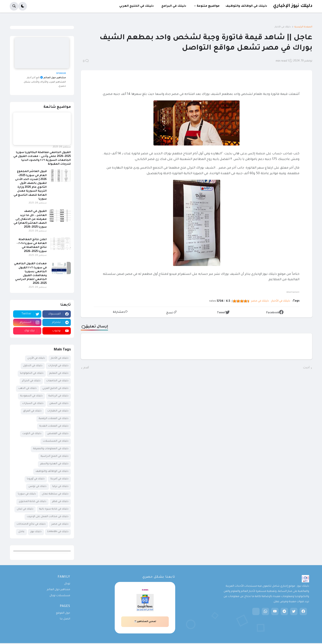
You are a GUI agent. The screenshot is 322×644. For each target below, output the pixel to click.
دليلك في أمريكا (59, 479)
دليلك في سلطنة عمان (55, 494)
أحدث (306, 368)
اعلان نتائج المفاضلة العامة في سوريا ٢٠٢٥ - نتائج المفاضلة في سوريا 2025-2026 (32, 246)
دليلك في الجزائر (31, 381)
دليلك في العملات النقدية (54, 426)
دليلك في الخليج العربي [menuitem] (136, 6)
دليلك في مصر (260, 301)
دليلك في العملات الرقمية (54, 419)
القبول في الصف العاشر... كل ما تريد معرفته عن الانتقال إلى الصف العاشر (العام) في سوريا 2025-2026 (30, 219)
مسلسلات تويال (60, 596)
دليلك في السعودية (31, 396)
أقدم (86, 368)
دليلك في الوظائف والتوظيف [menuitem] (246, 6)
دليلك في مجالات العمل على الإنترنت (48, 517)
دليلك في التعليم (59, 373)
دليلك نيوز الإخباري (293, 6)
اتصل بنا (65, 619)
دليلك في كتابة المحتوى (33, 502)
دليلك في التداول (33, 366)
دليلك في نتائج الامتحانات (31, 524)
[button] (23, 6)
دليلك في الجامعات (57, 381)
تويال (67, 584)
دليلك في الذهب (27, 388)
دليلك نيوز (36, 532)
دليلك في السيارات (33, 404)
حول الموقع (63, 613)
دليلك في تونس (37, 487)
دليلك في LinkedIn (58, 532)
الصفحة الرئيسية (303, 27)
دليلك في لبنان (25, 509)
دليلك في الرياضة (58, 396)
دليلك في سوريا (27, 494)
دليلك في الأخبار (283, 27)
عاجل (21, 532)
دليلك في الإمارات (58, 366)
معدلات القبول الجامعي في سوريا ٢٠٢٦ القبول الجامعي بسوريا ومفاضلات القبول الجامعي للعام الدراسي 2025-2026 (30, 274)
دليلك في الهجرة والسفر (54, 464)
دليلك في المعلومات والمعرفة (51, 449)
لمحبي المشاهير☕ (145, 622)
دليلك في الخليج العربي (55, 388)
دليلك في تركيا (60, 487)
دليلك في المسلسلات (56, 441)
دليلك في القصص (58, 434)
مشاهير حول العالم (59, 590)
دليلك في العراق (32, 411)
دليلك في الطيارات (58, 411)
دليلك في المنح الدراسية (55, 456)
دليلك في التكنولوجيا (32, 373)
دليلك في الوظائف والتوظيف (52, 471)
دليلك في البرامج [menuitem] (174, 6)
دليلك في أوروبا (36, 479)
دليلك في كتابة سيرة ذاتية (54, 509)
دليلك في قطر (60, 502)
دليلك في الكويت (32, 434)
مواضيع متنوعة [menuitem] (208, 6)
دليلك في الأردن (36, 358)
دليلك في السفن (59, 404)
